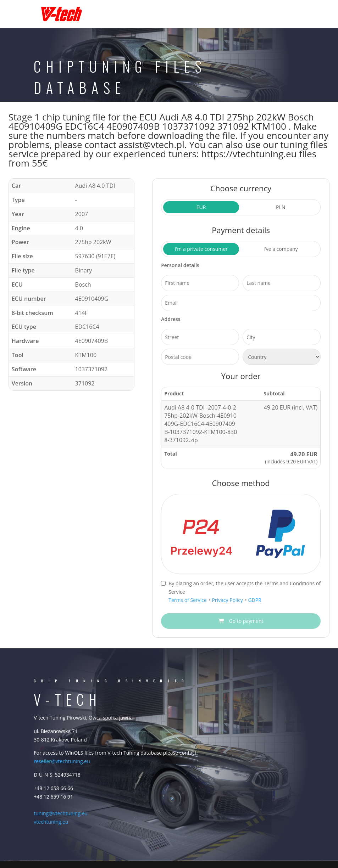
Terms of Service (188, 600)
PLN (281, 207)
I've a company (281, 249)
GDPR (254, 600)
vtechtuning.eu (51, 822)
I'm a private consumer (201, 249)
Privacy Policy (228, 600)
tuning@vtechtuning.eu (61, 813)
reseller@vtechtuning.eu (62, 761)
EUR (201, 207)
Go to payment (241, 621)
